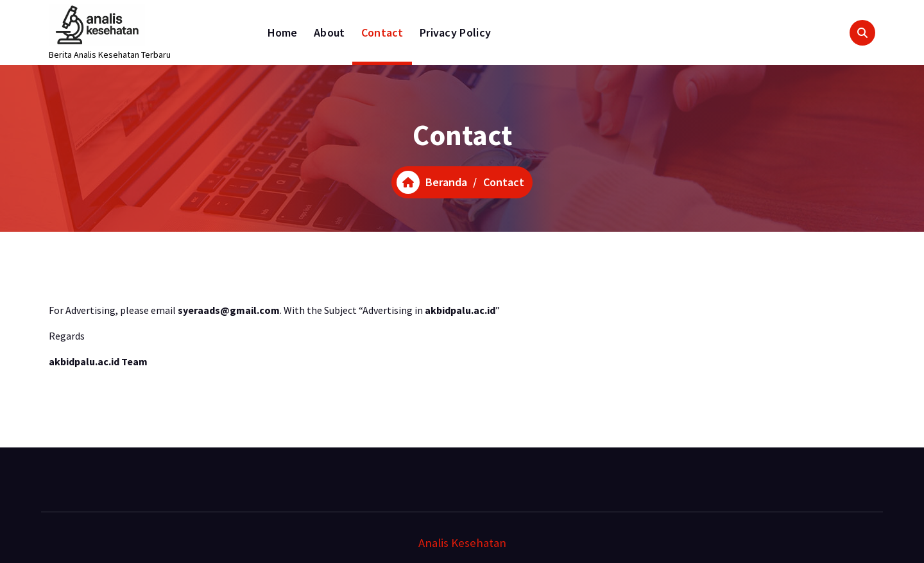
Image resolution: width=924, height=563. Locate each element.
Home (283, 32)
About (329, 32)
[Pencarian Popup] (862, 33)
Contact (382, 32)
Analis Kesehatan (462, 543)
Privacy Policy (455, 32)
